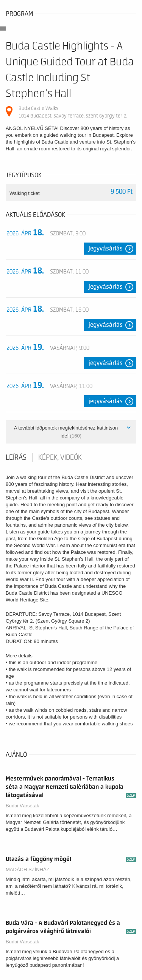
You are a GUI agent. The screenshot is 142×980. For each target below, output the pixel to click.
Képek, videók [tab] (60, 458)
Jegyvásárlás (106, 249)
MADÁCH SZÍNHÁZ (28, 869)
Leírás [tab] (16, 458)
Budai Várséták (22, 806)
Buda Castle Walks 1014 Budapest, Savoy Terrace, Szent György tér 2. (73, 112)
